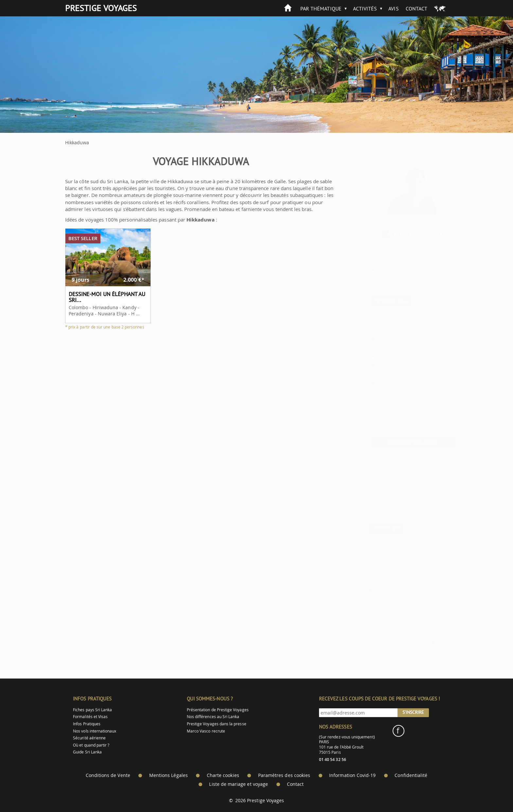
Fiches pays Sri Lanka (92, 710)
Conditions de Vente (108, 775)
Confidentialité (411, 775)
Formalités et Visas (90, 717)
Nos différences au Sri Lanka (213, 717)
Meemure (422, 598)
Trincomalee (427, 633)
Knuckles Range (383, 598)
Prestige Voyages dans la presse (217, 724)
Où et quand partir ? (91, 745)
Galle (359, 598)
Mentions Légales (168, 775)
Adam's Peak (368, 651)
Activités (365, 9)
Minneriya (365, 633)
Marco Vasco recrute (206, 731)
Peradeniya (382, 591)
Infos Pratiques (87, 724)
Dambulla (362, 620)
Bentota (434, 620)
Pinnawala (419, 606)
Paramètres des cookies (284, 775)
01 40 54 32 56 (403, 234)
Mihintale (403, 591)
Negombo (403, 634)
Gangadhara (412, 619)
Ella (419, 591)
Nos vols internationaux (95, 731)
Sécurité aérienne (89, 738)
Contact (416, 9)
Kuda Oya (385, 634)
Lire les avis (371, 528)
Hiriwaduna (397, 606)
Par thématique (321, 9)
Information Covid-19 (352, 775)
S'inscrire (413, 712)
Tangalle (386, 612)
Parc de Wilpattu (372, 627)
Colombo (410, 642)
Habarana (361, 606)
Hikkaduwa (385, 619)
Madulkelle (363, 644)
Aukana (378, 606)
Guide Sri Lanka (87, 752)
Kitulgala (384, 643)
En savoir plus (375, 300)
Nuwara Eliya (400, 651)
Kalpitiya (427, 627)
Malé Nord (404, 627)
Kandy (362, 590)
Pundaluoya (410, 612)
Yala (406, 599)
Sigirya (431, 591)
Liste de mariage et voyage (239, 784)
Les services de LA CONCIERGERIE (400, 382)
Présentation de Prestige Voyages (218, 710)
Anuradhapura (364, 613)
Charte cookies (223, 775)
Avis (393, 9)
